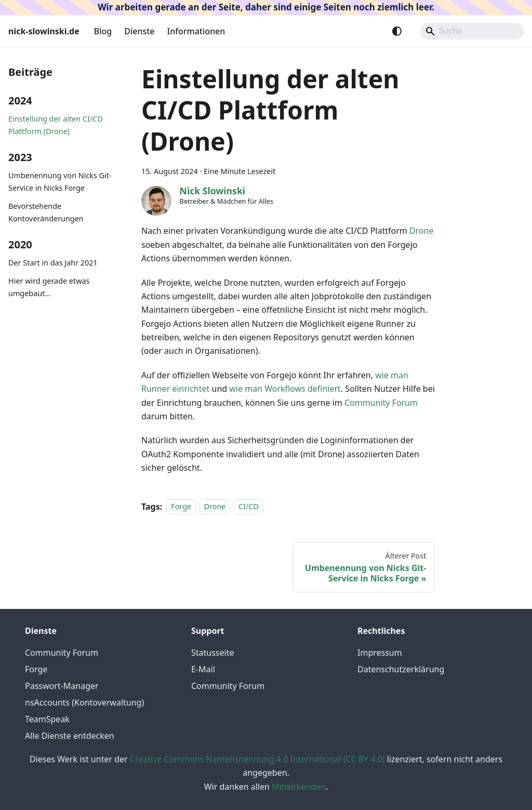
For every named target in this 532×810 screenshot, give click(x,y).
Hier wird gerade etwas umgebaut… (49, 287)
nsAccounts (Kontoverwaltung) (84, 702)
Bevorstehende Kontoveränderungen (46, 212)
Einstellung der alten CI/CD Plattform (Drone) (56, 125)
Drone (422, 231)
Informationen (196, 31)
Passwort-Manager (62, 686)
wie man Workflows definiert (285, 389)
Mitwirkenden (299, 787)
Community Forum (381, 403)
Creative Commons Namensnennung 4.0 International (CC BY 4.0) (257, 759)
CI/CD (249, 507)
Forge (181, 507)
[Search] (472, 31)
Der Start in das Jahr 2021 (53, 263)
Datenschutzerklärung (401, 669)
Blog (103, 31)
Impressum (380, 653)
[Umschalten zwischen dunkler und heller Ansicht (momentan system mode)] (397, 31)
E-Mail (203, 669)
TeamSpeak (47, 719)
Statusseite (212, 653)
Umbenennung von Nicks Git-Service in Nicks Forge (60, 182)
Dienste (139, 31)
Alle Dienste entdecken (70, 736)
